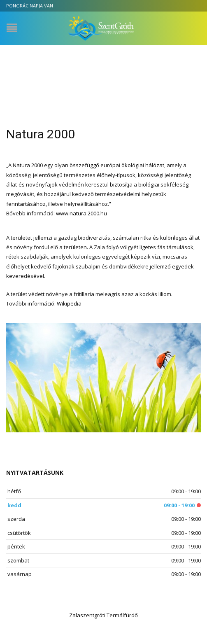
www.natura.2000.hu (81, 213)
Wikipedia (69, 303)
